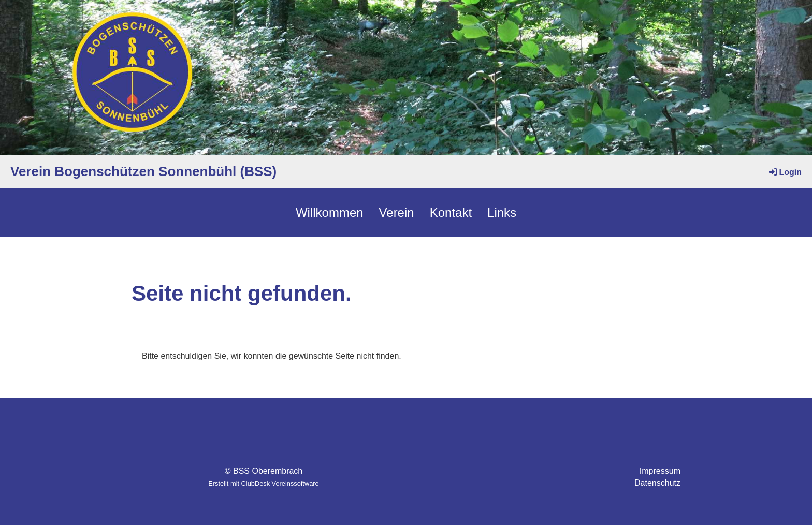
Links (502, 213)
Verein (397, 213)
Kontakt (451, 213)
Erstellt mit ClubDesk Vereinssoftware (263, 483)
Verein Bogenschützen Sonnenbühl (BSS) (143, 171)
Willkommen (330, 213)
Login (785, 172)
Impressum (660, 471)
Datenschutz (657, 483)
